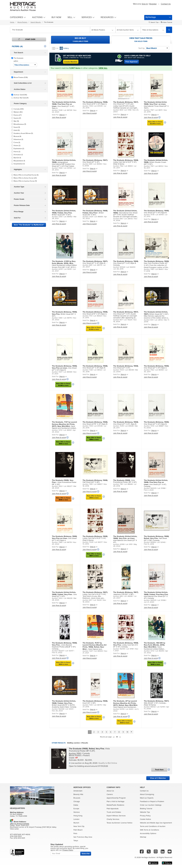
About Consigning (147, 794)
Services (87, 17)
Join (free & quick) (59, 117)
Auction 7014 (149, 426)
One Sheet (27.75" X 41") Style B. (95, 423)
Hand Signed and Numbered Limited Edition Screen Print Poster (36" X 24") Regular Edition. (126, 704)
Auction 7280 (57, 318)
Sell (70, 17)
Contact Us (166, 4)
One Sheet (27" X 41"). (95, 161)
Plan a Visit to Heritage (116, 802)
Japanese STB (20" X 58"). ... (126, 593)
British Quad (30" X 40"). (64, 213)
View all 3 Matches (158, 778)
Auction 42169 (119, 544)
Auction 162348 (58, 709)
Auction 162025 (150, 600)
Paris (75, 833)
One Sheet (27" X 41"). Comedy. (156, 483)
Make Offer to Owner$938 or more (63, 499)
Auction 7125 (88, 705)
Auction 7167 (149, 166)
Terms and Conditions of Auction (153, 826)
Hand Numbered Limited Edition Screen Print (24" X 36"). (155, 646)
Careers (110, 794)
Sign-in (62, 115)
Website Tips (145, 812)
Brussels (77, 798)
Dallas (76, 805)
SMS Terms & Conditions (150, 830)
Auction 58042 (150, 707)
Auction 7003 (119, 370)
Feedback (144, 802)
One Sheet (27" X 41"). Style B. (126, 423)
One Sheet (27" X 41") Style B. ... (95, 262)
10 (127, 732)
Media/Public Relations (115, 805)
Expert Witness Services (116, 816)
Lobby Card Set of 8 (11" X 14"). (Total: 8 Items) (126, 162)
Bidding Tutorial (146, 809)
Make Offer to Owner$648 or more (155, 663)
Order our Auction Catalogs (151, 805)
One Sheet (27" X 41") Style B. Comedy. (126, 263)
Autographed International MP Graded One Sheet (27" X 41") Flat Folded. (64, 163)
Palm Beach (78, 830)
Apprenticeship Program (116, 798)
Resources (107, 17)
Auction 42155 (119, 709)
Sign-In (145, 4)
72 (120, 737)
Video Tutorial (167, 22)
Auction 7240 (57, 217)
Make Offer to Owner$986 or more (94, 439)
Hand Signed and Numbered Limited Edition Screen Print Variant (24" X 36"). (64, 425)
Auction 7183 (149, 269)
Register (153, 4)
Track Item (159, 770)
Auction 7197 (149, 110)
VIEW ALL (103, 68)
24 (114, 737)
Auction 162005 (150, 488)
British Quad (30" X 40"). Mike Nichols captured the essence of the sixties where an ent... (156, 315)
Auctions (37, 17)
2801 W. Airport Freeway (20, 824)
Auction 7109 (88, 106)
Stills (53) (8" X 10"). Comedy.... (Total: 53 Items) (157, 703)
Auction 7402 (57, 486)
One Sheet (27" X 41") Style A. (64, 105)
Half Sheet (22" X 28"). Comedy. (157, 538)
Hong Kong (78, 816)
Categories (17, 17)
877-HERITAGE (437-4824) (20, 835)
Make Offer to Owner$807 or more (94, 555)
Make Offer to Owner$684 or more (63, 663)
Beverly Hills (78, 794)
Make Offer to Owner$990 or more (63, 443)
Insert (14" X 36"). (95, 702)
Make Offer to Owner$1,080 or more (63, 385)
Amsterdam (78, 791)
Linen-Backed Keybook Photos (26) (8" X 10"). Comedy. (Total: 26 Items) (65, 646)
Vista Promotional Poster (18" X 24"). (64, 482)
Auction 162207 (58, 651)
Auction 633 (149, 320)
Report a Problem (157, 802)
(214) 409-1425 (19, 838)
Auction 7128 (88, 370)
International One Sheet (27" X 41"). (125, 539)
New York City (79, 826)
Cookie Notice (145, 819)
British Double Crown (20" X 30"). (156, 162)
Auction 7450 (75, 753)
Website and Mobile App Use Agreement (156, 823)
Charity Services (113, 819)
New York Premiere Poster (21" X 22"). (157, 264)
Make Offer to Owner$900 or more (94, 497)
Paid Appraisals (113, 809)
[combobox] (50, 30)
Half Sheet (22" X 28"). (95, 481)
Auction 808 (118, 110)
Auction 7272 (57, 430)
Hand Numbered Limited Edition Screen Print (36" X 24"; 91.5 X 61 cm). (64, 264)
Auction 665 (87, 265)
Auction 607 (118, 320)
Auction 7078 (149, 215)
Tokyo (76, 841)
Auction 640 (118, 219)
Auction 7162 (118, 166)
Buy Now (56, 17)
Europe (76, 809)
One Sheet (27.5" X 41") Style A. (95, 103)
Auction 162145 (119, 649)
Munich (76, 823)
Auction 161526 (119, 267)
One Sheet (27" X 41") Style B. (157, 212)
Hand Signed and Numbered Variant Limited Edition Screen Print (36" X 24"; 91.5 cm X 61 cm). (95, 646)
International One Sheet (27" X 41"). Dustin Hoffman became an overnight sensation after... (126, 214)
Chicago (77, 802)
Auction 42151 (57, 269)
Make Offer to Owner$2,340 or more (155, 123)
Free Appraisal (132, 62)
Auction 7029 (88, 542)
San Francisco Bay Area (83, 837)
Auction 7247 (57, 372)
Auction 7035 (118, 426)
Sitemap (143, 837)
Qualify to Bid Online (108, 763)
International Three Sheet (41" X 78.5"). (156, 105)
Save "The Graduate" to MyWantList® (29, 225)
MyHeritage (151, 17)
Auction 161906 (150, 542)
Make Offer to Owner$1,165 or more (94, 328)
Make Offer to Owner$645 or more (94, 718)
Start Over (30, 39)
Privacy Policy (145, 816)
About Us (110, 791)
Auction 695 (87, 164)
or (149, 802)
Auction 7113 (87, 316)
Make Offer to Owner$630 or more (125, 722)
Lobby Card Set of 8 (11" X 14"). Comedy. (126, 645)
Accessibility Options (148, 833)
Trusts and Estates (114, 812)
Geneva (76, 812)
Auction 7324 (88, 217)
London (76, 819)
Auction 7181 (118, 484)
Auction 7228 (57, 110)
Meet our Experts (147, 798)
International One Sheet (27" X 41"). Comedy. (156, 595)
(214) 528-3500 (16, 836)
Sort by (142, 48)
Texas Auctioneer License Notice (119, 823)
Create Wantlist (71, 62)
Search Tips (155, 22)
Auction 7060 (57, 168)
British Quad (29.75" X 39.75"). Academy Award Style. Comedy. (64, 704)
